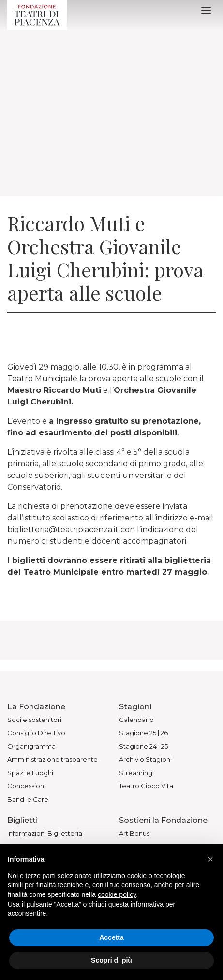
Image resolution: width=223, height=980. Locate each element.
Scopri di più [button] (111, 960)
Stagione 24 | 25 (143, 746)
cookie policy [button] (117, 894)
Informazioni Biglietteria (45, 833)
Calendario (136, 720)
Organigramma (31, 746)
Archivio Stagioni (145, 759)
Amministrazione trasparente (52, 759)
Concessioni (26, 786)
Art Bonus (134, 833)
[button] (210, 859)
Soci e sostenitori (34, 720)
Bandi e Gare (28, 799)
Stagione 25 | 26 (143, 733)
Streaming (136, 773)
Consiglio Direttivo (36, 733)
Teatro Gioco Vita (146, 786)
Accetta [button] (111, 937)
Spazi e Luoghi (30, 773)
